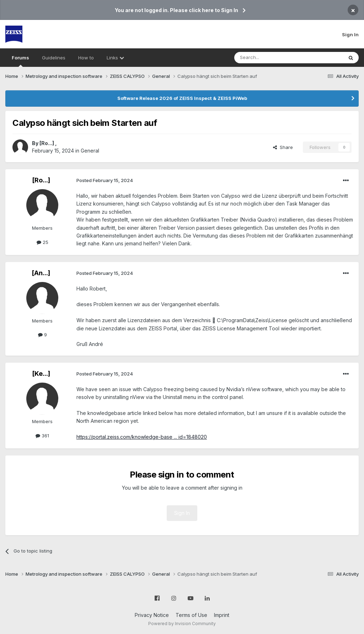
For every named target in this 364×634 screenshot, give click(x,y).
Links (115, 58)
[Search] (271, 58)
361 (42, 436)
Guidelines (54, 58)
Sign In (350, 34)
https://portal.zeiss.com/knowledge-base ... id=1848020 (142, 437)
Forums (20, 61)
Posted (105, 180)
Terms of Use (191, 615)
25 (42, 242)
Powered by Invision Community (182, 624)
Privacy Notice (152, 615)
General (90, 151)
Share (283, 147)
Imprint (222, 615)
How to (86, 58)
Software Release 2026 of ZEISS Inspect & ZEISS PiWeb (182, 98)
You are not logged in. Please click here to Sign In (176, 10)
